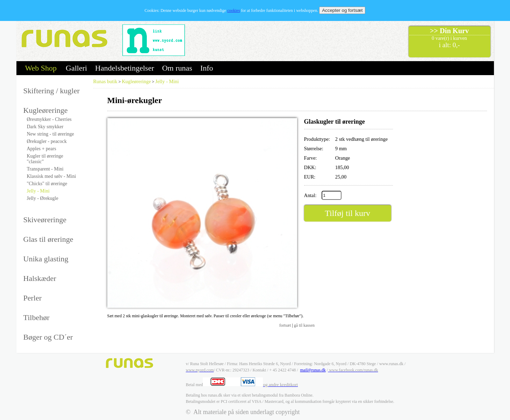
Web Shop (41, 68)
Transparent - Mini (45, 169)
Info (207, 68)
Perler (33, 298)
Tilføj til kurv (347, 213)
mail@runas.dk (313, 370)
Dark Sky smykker (45, 127)
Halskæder (40, 278)
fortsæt (285, 325)
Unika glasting (46, 259)
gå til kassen (304, 325)
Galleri (76, 68)
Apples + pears (42, 149)
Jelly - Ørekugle (43, 198)
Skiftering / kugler (52, 91)
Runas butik (105, 81)
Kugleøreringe (46, 110)
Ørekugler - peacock (47, 141)
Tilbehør (37, 317)
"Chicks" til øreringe (47, 184)
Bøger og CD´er (48, 337)
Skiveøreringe (45, 220)
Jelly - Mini (38, 191)
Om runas (177, 68)
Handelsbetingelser (125, 68)
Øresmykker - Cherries (49, 119)
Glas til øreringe (48, 239)
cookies (234, 10)
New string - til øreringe (51, 134)
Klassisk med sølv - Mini (52, 176)
